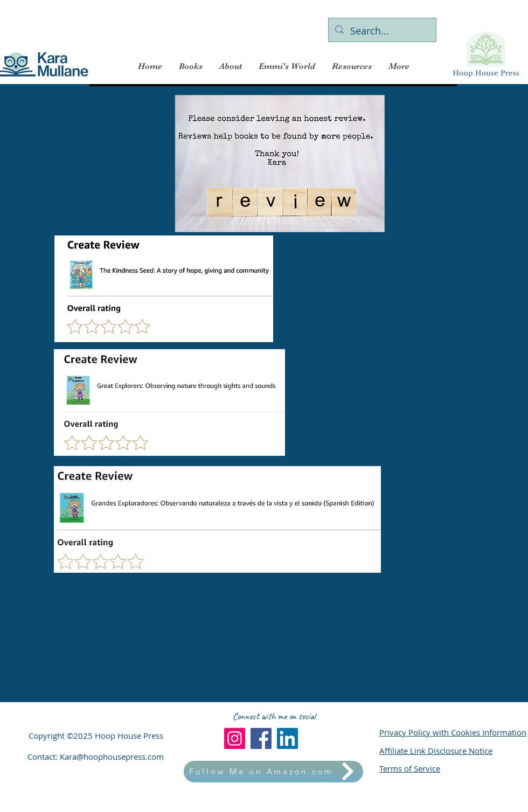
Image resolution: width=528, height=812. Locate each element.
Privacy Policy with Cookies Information (453, 732)
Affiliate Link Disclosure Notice (436, 751)
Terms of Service (410, 768)
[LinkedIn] (287, 738)
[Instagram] (235, 738)
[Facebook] (261, 738)
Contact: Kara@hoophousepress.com (96, 757)
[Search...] (382, 31)
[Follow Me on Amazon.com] (273, 772)
